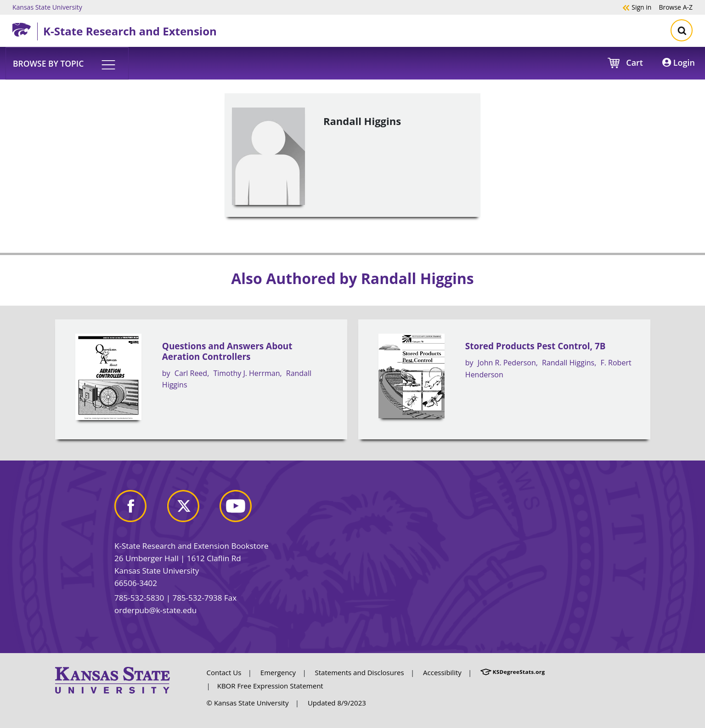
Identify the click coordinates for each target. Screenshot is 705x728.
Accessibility (442, 672)
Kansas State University (47, 7)
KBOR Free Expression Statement (270, 686)
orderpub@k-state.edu (155, 610)
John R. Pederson (507, 363)
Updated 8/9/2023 (337, 703)
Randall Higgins (568, 363)
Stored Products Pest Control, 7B (536, 346)
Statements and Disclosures (360, 672)
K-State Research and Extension (130, 31)
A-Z (676, 7)
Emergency (278, 672)
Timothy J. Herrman (246, 373)
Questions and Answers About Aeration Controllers (227, 351)
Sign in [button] (637, 7)
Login (679, 63)
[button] (67, 63)
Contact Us (224, 672)
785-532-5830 (139, 598)
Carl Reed (191, 373)
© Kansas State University (248, 703)
